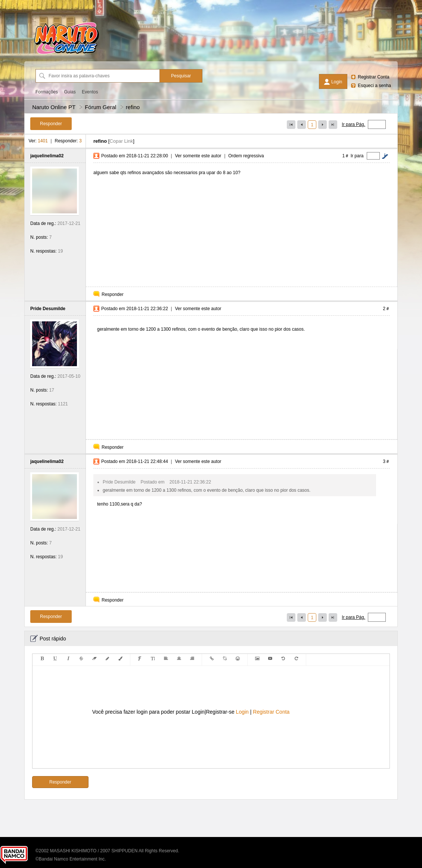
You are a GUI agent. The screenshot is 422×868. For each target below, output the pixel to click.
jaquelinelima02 (47, 156)
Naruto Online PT (54, 107)
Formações (47, 92)
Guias (70, 92)
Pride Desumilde (48, 309)
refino (133, 107)
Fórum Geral (100, 107)
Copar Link (121, 141)
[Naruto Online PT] (66, 54)
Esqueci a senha (374, 86)
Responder (113, 294)
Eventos (90, 92)
